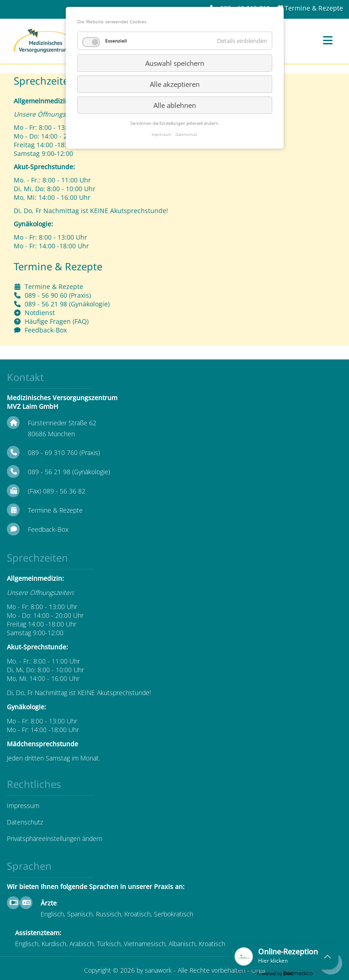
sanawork (158, 970)
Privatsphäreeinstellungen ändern (55, 838)
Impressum (23, 806)
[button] (285, 956)
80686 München (51, 434)
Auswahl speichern (175, 63)
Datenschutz (25, 822)
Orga (258, 970)
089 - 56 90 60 (46, 295)
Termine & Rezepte (314, 8)
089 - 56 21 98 (46, 304)
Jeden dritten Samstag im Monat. (53, 758)
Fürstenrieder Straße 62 (62, 423)
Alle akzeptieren (175, 84)
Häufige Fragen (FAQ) (57, 321)
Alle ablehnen (175, 105)
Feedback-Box (46, 330)
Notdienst (40, 313)
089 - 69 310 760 (53, 453)
